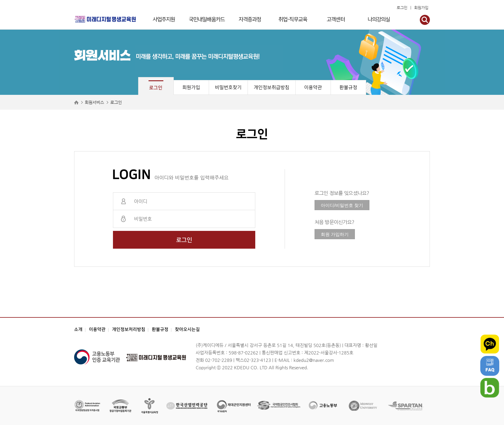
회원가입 (421, 8)
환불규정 (348, 88)
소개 (78, 329)
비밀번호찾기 (228, 88)
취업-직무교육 (293, 19)
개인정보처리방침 (129, 329)
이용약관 (313, 88)
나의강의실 (379, 19)
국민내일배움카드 (207, 19)
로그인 (402, 8)
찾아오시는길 (187, 329)
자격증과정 (250, 19)
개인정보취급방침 (272, 88)
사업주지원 (164, 19)
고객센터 (336, 19)
